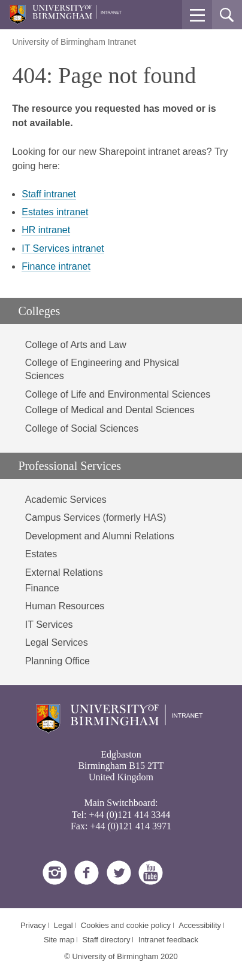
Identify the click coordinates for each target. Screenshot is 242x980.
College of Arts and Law (76, 345)
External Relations (64, 573)
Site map (59, 940)
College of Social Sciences (82, 428)
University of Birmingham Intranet (74, 42)
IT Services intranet (63, 248)
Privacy (33, 925)
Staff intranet (49, 194)
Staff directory (106, 940)
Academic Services (66, 500)
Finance (42, 588)
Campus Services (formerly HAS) (96, 518)
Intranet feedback (168, 940)
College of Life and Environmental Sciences (118, 394)
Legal (63, 925)
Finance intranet (56, 266)
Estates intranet (55, 212)
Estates (41, 554)
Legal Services (57, 642)
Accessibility (200, 925)
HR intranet (46, 230)
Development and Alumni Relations (100, 536)
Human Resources (65, 606)
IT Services (49, 625)
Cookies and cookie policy (126, 925)
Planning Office (58, 661)
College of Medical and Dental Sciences (110, 410)
